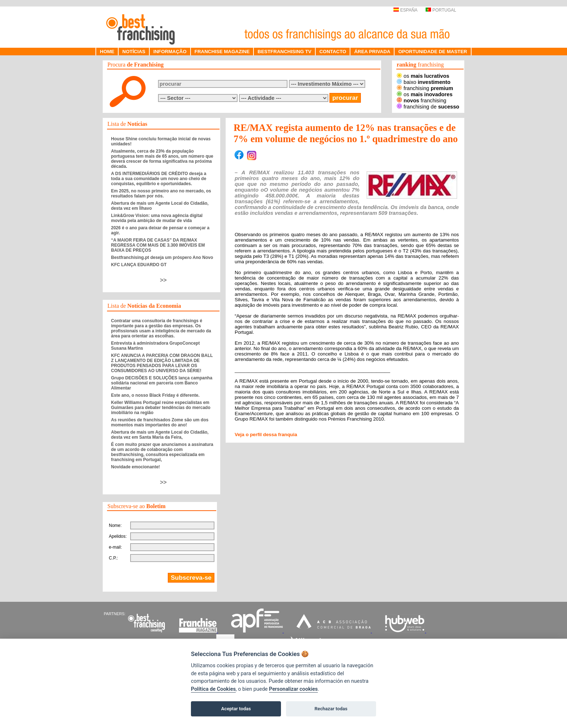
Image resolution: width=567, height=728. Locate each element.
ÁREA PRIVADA (372, 52)
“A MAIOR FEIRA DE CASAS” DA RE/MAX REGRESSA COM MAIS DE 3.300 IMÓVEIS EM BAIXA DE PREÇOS (158, 245)
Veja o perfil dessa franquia (266, 435)
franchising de (428, 107)
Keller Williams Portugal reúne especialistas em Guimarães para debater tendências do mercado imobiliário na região (161, 408)
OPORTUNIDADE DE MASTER (432, 52)
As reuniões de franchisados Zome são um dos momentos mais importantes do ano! (160, 422)
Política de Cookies (213, 689)
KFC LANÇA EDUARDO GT (139, 265)
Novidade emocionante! (135, 467)
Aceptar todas (236, 709)
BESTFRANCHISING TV (284, 52)
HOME (107, 52)
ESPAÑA (405, 10)
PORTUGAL (441, 10)
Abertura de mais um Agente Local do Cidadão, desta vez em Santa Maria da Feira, (160, 435)
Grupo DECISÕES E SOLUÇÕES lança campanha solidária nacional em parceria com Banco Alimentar (162, 383)
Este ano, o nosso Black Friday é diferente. (155, 395)
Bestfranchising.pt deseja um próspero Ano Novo (162, 257)
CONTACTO (333, 52)
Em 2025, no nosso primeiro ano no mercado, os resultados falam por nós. (161, 193)
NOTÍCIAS (134, 52)
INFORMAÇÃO (170, 52)
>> (163, 280)
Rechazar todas (331, 709)
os (423, 76)
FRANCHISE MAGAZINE (222, 52)
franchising (425, 88)
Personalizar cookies (293, 689)
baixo (424, 82)
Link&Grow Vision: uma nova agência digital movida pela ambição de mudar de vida (157, 218)
